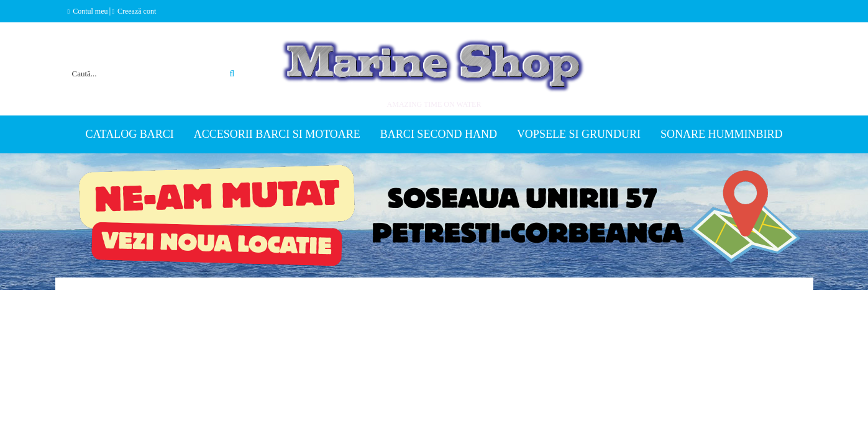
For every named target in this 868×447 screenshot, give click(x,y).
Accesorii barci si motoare (277, 134)
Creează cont (137, 11)
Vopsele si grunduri (579, 134)
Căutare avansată (218, 58)
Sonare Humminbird (722, 134)
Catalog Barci (130, 134)
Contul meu (90, 11)
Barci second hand (439, 134)
